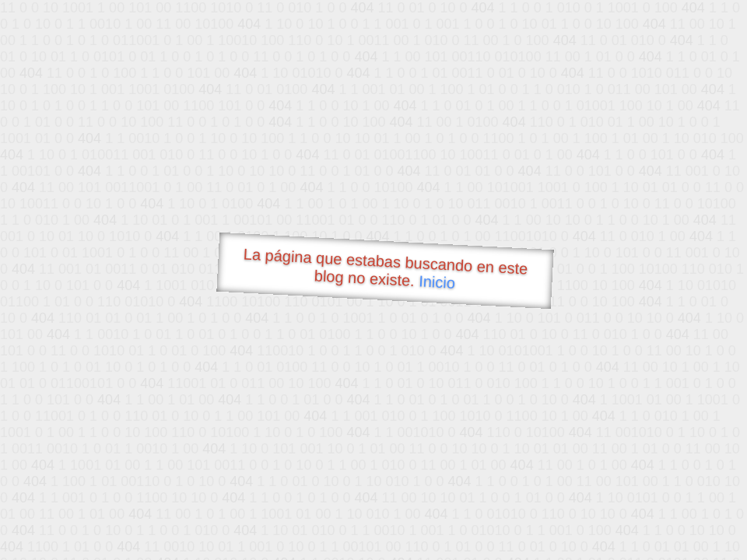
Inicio (437, 282)
